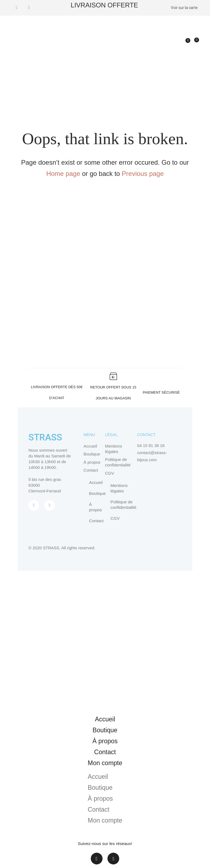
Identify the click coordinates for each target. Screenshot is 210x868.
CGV (110, 473)
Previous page (143, 174)
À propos (92, 462)
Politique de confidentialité (118, 462)
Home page (63, 174)
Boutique (92, 454)
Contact (91, 471)
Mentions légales (113, 449)
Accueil (90, 446)
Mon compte (105, 764)
